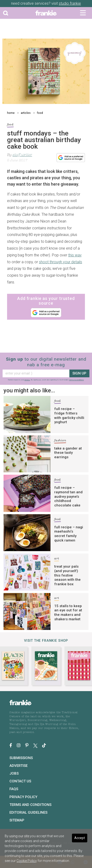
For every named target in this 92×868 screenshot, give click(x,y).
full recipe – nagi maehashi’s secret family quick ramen (69, 534)
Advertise (19, 766)
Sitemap (17, 820)
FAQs (14, 789)
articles (26, 113)
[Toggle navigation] (83, 13)
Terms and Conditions (30, 805)
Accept (80, 838)
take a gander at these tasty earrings (68, 453)
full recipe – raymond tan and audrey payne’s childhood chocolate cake (68, 496)
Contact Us (20, 781)
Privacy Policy (23, 797)
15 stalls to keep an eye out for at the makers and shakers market (68, 613)
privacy (27, 380)
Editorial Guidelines (28, 812)
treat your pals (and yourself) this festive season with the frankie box (67, 575)
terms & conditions (76, 380)
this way (75, 255)
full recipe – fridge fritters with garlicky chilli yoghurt (69, 415)
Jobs (14, 773)
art (57, 559)
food (40, 113)
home (11, 113)
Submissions (21, 758)
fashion (60, 441)
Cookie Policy (27, 861)
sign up (79, 373)
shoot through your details (61, 262)
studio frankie (70, 3)
